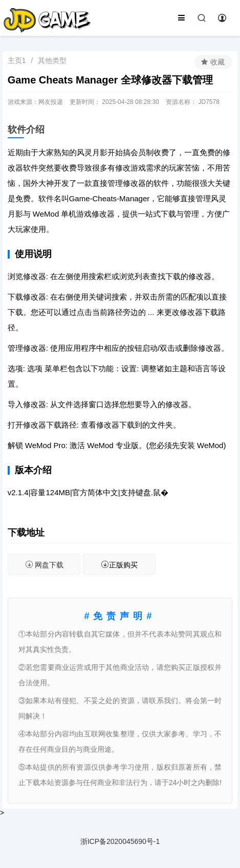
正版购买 (119, 565)
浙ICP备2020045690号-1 (120, 841)
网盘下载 (44, 565)
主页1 (17, 60)
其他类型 (52, 60)
